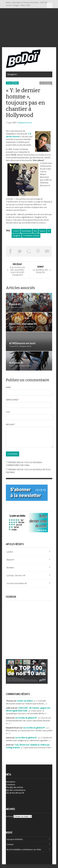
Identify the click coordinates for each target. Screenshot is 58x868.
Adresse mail (12, 400)
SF (49, 231)
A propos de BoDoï (15, 843)
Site (8, 412)
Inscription (11, 786)
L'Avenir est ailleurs (25, 705)
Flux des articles (14, 791)
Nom (9, 387)
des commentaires (16, 794)
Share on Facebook (11, 251)
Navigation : (50, 5)
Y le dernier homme (31, 236)
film (35, 231)
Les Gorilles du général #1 (26, 722)
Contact (10, 848)
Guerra (42, 231)
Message (10, 425)
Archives (9, 820)
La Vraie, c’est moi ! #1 (16, 579)
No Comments (46, 83)
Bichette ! (10, 571)
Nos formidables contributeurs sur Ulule (24, 853)
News (16, 83)
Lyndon (10, 556)
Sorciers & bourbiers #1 (17, 587)
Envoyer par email (47, 251)
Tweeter (20, 251)
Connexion (11, 788)
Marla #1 (11, 564)
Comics (9, 83)
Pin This (38, 251)
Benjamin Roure (25, 123)
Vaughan (16, 236)
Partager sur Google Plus (29, 251)
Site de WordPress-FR (15, 797)
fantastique (26, 231)
